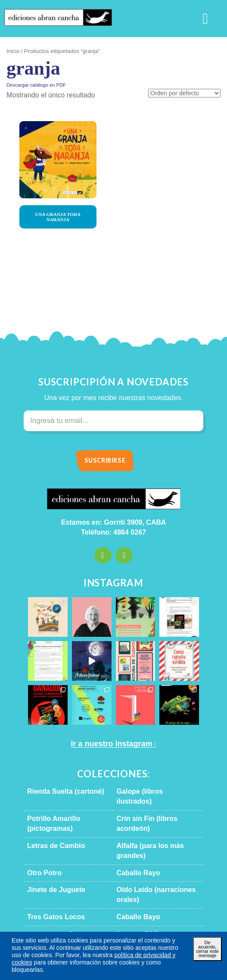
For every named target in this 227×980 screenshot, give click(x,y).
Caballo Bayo (133, 878)
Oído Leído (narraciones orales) (157, 861)
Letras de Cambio (50, 826)
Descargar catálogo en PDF (32, 85)
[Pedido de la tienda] (187, 94)
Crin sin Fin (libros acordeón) (154, 809)
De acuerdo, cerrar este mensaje (208, 953)
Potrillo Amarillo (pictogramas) (68, 809)
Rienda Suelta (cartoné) (59, 792)
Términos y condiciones (145, 937)
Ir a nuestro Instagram (110, 744)
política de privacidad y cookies (120, 962)
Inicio (12, 51)
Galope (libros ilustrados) (149, 792)
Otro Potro (42, 843)
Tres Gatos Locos (50, 878)
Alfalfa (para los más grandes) (154, 826)
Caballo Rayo (133, 843)
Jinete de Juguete (50, 861)
